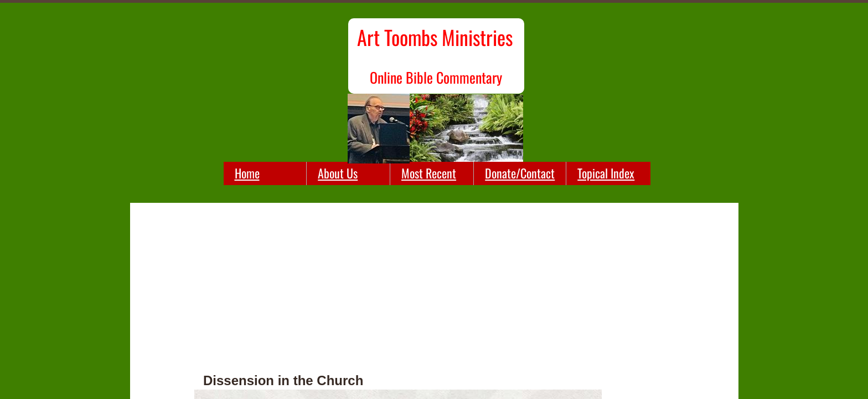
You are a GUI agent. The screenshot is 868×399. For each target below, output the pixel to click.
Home (247, 173)
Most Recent (429, 173)
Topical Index (606, 173)
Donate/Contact (520, 173)
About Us (338, 173)
